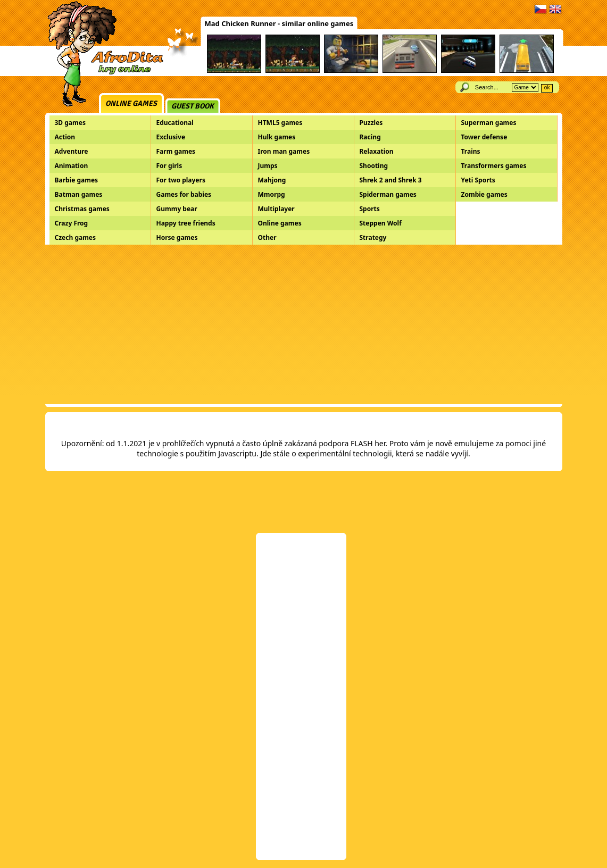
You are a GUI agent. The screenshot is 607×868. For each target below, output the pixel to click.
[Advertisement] (304, 324)
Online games (131, 103)
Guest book (193, 106)
